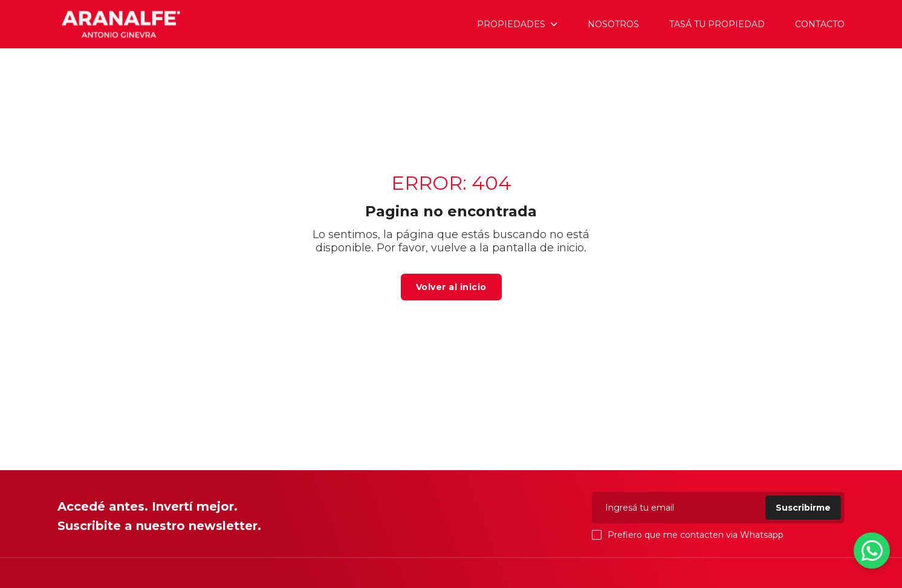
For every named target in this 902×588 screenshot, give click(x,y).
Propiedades (511, 24)
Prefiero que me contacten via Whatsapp (688, 535)
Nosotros (613, 24)
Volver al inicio (451, 287)
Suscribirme (803, 508)
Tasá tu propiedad (717, 24)
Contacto (820, 24)
